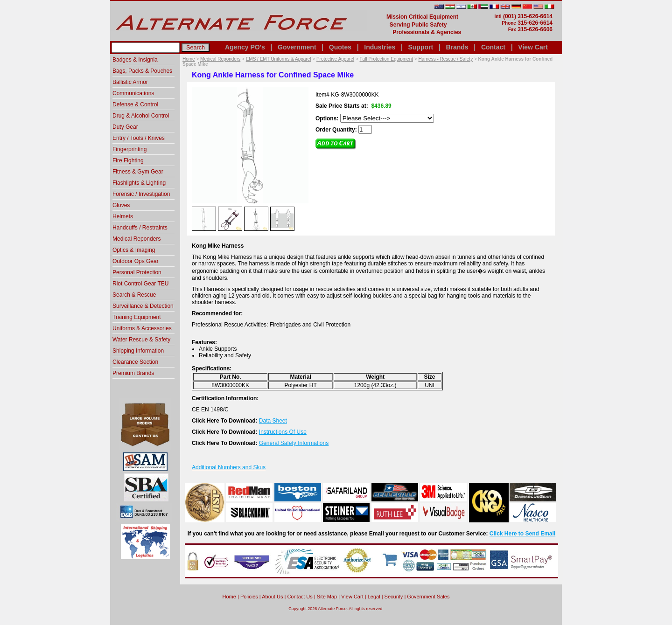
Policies (249, 597)
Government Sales (428, 597)
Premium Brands (133, 373)
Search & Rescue (134, 295)
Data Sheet (273, 421)
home (229, 597)
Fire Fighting (128, 160)
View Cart (533, 47)
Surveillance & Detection (143, 306)
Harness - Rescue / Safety (445, 59)
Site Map (327, 597)
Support (420, 47)
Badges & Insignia (135, 60)
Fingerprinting (129, 149)
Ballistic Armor (130, 82)
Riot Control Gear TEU (141, 284)
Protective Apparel (335, 59)
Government (297, 47)
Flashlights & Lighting (139, 183)
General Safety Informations (294, 443)
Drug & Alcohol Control (141, 116)
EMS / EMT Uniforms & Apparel (279, 59)
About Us (272, 597)
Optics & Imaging (134, 250)
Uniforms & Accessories (142, 328)
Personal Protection (137, 272)
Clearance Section (135, 362)
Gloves (121, 205)
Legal (374, 597)
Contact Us (300, 597)
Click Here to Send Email (522, 534)
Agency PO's (245, 47)
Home (189, 59)
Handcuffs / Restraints (140, 228)
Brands (457, 47)
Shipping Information (138, 351)
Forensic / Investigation (141, 194)
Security (394, 597)
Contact (493, 47)
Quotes (340, 47)
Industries (380, 47)
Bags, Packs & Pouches (142, 71)
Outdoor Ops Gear (136, 261)
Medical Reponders (220, 59)
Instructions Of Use (283, 432)
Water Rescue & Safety (141, 340)
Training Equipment (137, 317)
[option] (204, 218)
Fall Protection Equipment (387, 59)
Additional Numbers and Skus (229, 467)
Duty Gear (125, 127)
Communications (133, 93)
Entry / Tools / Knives (139, 138)
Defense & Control (135, 104)
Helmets (123, 216)
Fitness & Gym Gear (138, 172)
